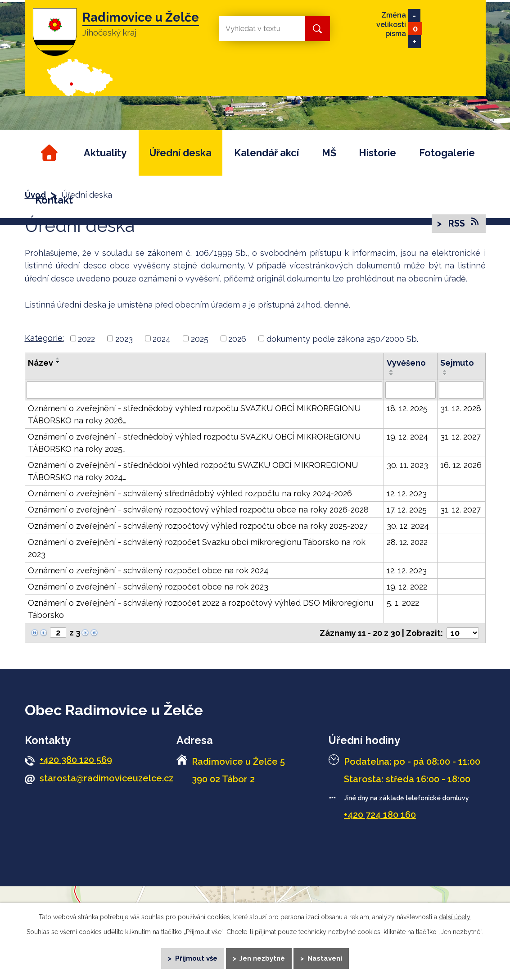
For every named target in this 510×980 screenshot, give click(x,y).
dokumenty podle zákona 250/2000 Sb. (342, 338)
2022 (86, 338)
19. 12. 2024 (407, 437)
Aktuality (105, 153)
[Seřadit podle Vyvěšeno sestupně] (392, 374)
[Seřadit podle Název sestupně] (58, 362)
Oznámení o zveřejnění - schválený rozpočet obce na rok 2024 (148, 570)
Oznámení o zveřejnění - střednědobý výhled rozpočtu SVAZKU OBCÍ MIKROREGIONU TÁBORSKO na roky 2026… (194, 414)
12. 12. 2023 (407, 493)
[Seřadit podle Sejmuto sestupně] (445, 374)
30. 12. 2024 (408, 526)
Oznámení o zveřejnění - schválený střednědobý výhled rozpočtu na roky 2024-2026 (190, 493)
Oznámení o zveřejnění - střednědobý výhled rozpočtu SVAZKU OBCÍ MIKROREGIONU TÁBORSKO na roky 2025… (194, 443)
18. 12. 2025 (407, 408)
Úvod (48, 153)
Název (41, 363)
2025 (200, 338)
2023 (124, 338)
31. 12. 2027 (460, 437)
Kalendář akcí (266, 153)
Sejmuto (457, 363)
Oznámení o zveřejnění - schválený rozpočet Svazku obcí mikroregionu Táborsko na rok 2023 (197, 548)
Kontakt (54, 200)
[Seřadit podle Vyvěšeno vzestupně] (392, 371)
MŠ (329, 153)
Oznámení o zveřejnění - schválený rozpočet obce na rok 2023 (148, 587)
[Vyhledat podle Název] (204, 390)
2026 (237, 338)
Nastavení (325, 957)
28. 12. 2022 (407, 542)
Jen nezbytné (263, 957)
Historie (377, 153)
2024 (162, 338)
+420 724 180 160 (380, 815)
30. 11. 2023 (407, 465)
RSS (463, 223)
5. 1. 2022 (403, 603)
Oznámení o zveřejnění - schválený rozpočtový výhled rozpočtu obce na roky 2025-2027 (198, 526)
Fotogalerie (447, 153)
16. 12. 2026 (461, 465)
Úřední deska (181, 153)
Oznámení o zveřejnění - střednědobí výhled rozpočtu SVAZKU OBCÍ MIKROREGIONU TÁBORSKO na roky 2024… (193, 471)
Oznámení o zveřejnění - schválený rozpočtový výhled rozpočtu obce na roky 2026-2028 (198, 510)
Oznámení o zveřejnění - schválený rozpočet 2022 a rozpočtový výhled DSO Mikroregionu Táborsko (201, 609)
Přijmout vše (196, 957)
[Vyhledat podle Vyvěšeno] (411, 390)
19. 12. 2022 (407, 587)
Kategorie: (44, 338)
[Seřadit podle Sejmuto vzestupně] (445, 371)
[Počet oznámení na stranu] (463, 633)
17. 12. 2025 (407, 510)
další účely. (455, 916)
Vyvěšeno (406, 363)
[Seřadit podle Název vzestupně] (58, 358)
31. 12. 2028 (461, 408)
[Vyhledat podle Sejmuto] (461, 390)
